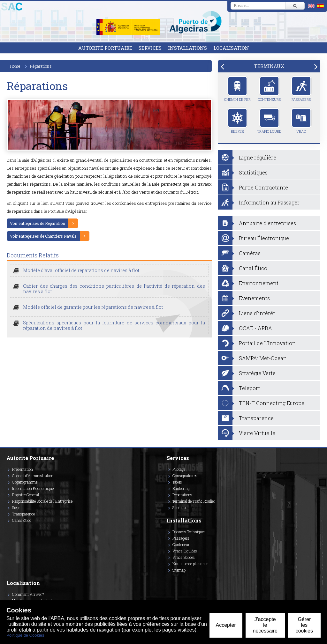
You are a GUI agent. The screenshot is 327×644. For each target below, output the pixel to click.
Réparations (182, 495)
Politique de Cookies (25, 635)
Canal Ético (22, 520)
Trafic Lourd (269, 121)
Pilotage (179, 469)
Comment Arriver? (28, 594)
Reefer (237, 121)
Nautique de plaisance (190, 564)
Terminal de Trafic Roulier (194, 501)
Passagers (301, 89)
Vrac (301, 121)
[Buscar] (295, 6)
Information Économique (33, 488)
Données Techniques (189, 532)
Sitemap (179, 507)
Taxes (177, 482)
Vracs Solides (184, 557)
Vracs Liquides (185, 551)
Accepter (226, 625)
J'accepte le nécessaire (265, 625)
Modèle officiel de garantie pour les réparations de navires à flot (93, 307)
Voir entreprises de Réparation (38, 223)
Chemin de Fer (237, 89)
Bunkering (181, 488)
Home (15, 66)
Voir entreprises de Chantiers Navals (43, 236)
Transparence (23, 514)
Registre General (26, 495)
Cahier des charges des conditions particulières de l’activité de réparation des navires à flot (114, 289)
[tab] (269, 66)
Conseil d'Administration (33, 476)
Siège (16, 507)
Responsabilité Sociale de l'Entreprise (42, 501)
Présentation (23, 469)
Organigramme (25, 482)
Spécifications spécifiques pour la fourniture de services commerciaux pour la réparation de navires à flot (114, 325)
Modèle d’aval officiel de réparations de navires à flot (81, 270)
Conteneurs (269, 89)
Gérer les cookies (304, 625)
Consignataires (185, 476)
